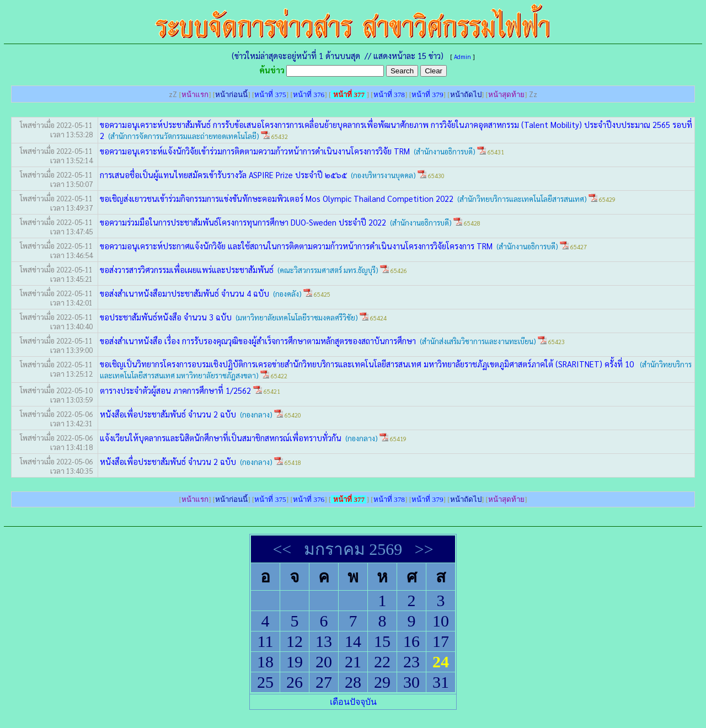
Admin (462, 57)
